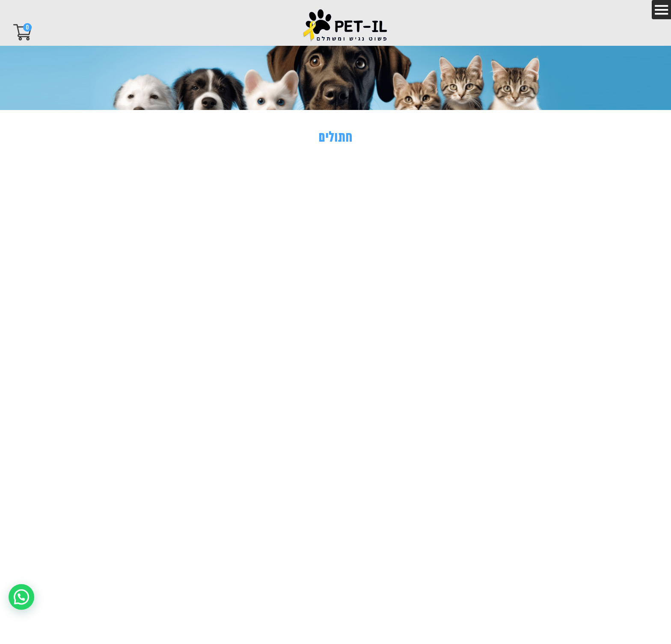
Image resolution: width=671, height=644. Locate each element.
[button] (21, 597)
